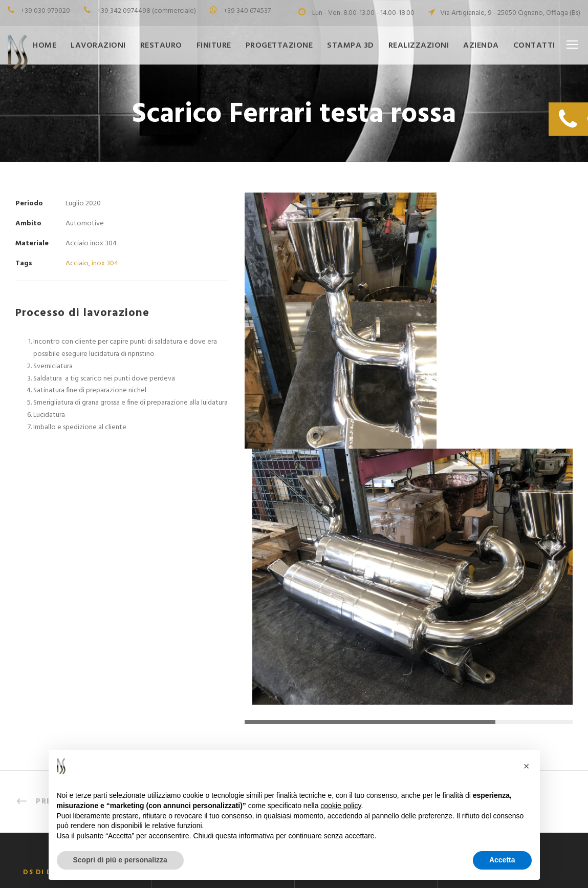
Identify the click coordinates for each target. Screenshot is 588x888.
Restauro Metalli (337, 676)
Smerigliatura (188, 676)
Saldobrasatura (192, 643)
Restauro (161, 46)
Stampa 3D (351, 46)
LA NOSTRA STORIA (343, 693)
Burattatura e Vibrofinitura (212, 727)
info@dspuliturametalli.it (514, 714)
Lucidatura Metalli (197, 710)
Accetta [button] (502, 860)
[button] (527, 766)
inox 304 (105, 263)
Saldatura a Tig (191, 660)
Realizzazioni (419, 46)
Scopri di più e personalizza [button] (120, 860)
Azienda (481, 46)
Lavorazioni (98, 46)
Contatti (534, 46)
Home (45, 46)
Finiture (214, 46)
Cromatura (184, 693)
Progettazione (279, 46)
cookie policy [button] (341, 806)
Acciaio (77, 263)
